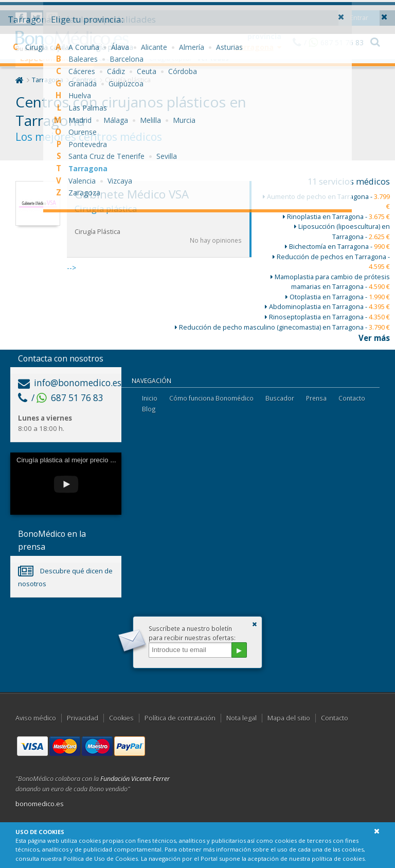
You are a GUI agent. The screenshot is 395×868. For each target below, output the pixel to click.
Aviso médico (36, 718)
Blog (149, 409)
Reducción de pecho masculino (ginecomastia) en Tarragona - (282, 327)
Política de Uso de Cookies (101, 858)
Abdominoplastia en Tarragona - (327, 307)
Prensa (316, 398)
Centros (84, 80)
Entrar (359, 7)
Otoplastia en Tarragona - (338, 297)
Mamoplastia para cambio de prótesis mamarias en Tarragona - (330, 282)
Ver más (374, 338)
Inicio (150, 398)
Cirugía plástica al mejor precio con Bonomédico (88, 460)
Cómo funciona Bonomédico (211, 398)
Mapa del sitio (289, 718)
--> (159, 227)
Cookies (121, 718)
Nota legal (241, 718)
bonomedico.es (40, 804)
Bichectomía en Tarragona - (337, 247)
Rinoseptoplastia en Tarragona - (327, 317)
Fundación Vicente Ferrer (135, 779)
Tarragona (48, 80)
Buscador (280, 398)
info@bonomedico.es (70, 383)
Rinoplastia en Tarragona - (336, 217)
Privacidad (83, 718)
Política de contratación (180, 718)
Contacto (352, 398)
